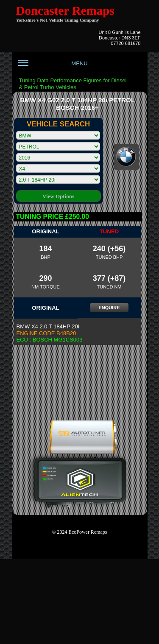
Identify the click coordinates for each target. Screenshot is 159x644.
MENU (53, 67)
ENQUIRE (109, 308)
